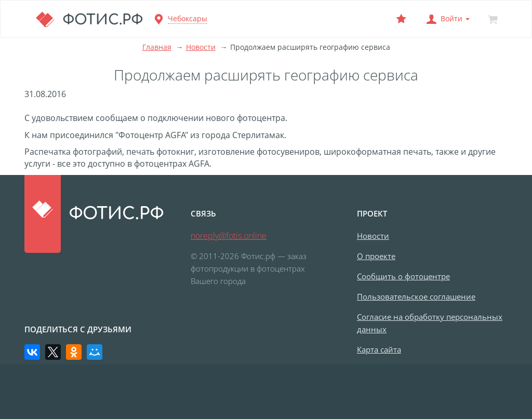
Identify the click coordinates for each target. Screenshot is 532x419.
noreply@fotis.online (229, 236)
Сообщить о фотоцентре (403, 276)
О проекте (376, 256)
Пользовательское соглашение (416, 296)
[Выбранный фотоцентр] (401, 19)
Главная (157, 47)
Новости (201, 47)
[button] (447, 19)
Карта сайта (379, 349)
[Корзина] (493, 19)
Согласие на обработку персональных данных (430, 323)
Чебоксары (188, 18)
